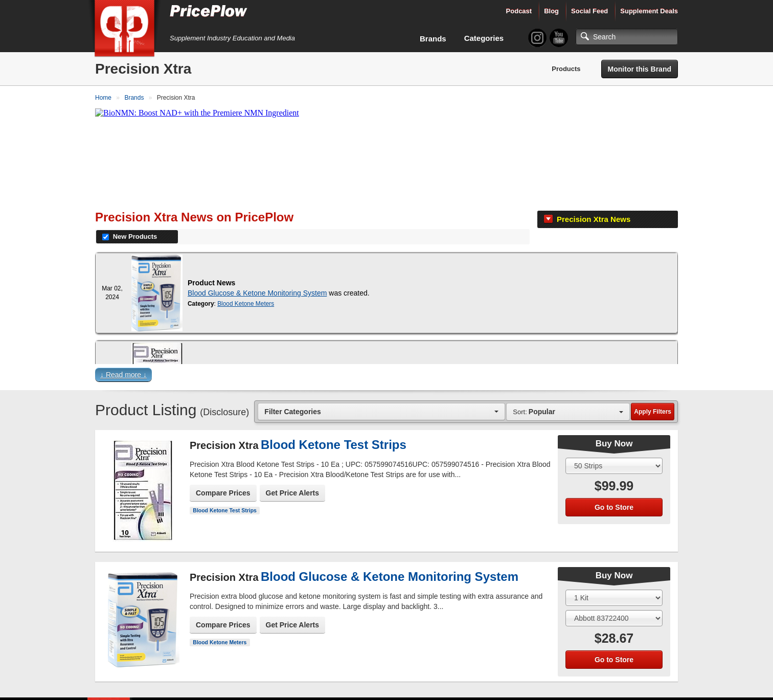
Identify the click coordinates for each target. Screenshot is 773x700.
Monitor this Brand (640, 69)
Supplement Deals (649, 11)
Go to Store (614, 507)
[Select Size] (614, 466)
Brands (433, 39)
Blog (551, 11)
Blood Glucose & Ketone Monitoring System (257, 293)
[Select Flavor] (614, 618)
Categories (484, 38)
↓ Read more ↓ (123, 375)
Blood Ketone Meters (246, 304)
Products (566, 69)
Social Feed (589, 11)
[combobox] (381, 411)
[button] (386, 377)
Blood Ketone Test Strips (225, 510)
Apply (653, 412)
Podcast (519, 11)
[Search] (627, 37)
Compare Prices (223, 493)
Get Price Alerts (293, 493)
